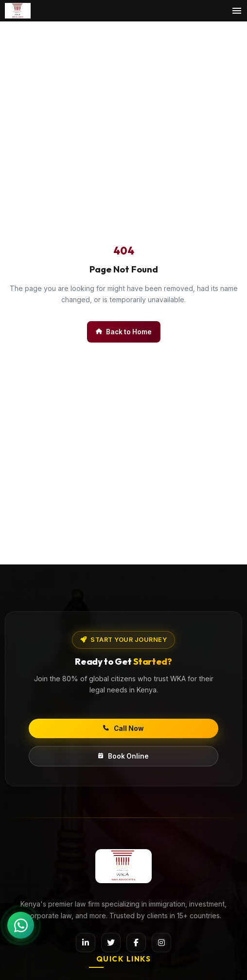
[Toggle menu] (237, 11)
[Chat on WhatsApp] (21, 925)
